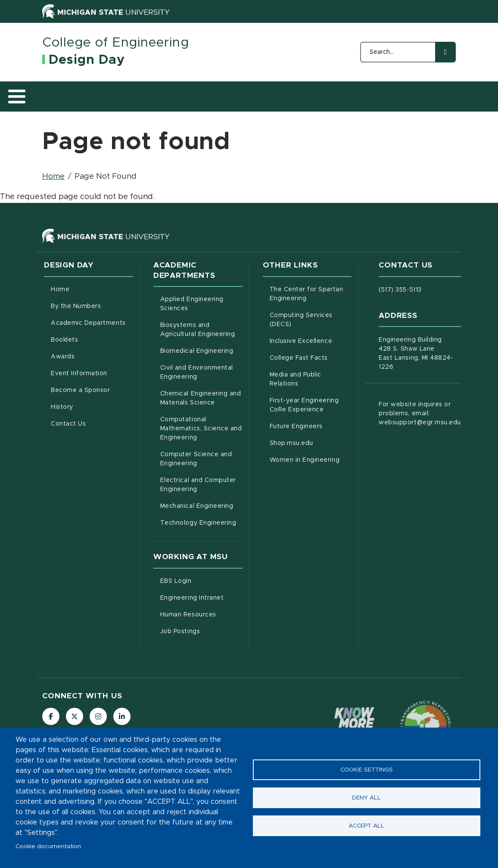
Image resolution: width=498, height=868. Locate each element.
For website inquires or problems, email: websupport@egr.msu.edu (420, 429)
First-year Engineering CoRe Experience (311, 421)
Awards (255, 104)
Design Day (87, 60)
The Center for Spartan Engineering (311, 310)
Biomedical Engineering (201, 366)
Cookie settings (367, 770)
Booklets (211, 104)
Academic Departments (157, 104)
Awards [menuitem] (63, 373)
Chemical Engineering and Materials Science (201, 414)
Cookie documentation (48, 846)
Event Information (304, 104)
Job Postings (201, 647)
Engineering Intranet (201, 613)
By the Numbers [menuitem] (76, 322)
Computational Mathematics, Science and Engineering (201, 445)
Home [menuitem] (60, 305)
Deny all (366, 798)
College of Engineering (116, 43)
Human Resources (201, 630)
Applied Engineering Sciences (201, 320)
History (397, 104)
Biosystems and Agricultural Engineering (201, 346)
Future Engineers (311, 442)
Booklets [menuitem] (64, 356)
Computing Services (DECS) (311, 336)
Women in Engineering (311, 475)
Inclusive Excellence (311, 356)
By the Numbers (102, 104)
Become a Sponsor (354, 104)
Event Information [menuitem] (79, 389)
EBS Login (201, 596)
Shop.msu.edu (311, 458)
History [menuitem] (62, 423)
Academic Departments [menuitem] (88, 339)
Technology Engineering (201, 538)
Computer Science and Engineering (201, 475)
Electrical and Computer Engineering (201, 501)
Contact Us (439, 104)
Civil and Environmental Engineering (201, 388)
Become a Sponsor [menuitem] (80, 406)
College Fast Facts (311, 373)
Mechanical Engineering (201, 521)
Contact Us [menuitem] (68, 440)
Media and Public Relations (311, 395)
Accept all (366, 826)
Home (60, 104)
